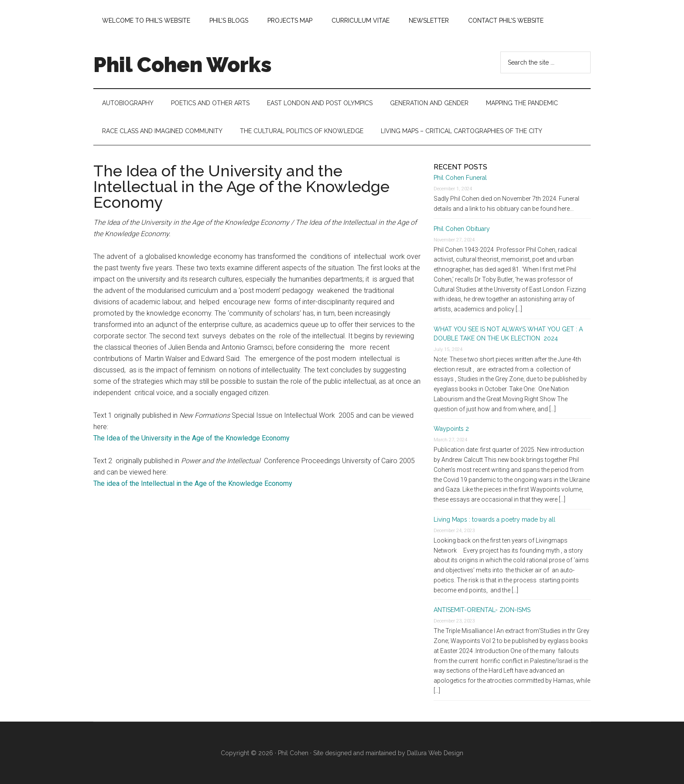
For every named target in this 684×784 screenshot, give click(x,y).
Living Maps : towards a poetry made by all (494, 519)
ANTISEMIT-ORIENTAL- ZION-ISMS (482, 610)
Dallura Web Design (435, 753)
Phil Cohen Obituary (462, 229)
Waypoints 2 (451, 429)
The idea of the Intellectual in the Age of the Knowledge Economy (193, 483)
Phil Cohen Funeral (460, 178)
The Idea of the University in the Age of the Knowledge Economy (192, 438)
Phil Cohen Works (183, 65)
